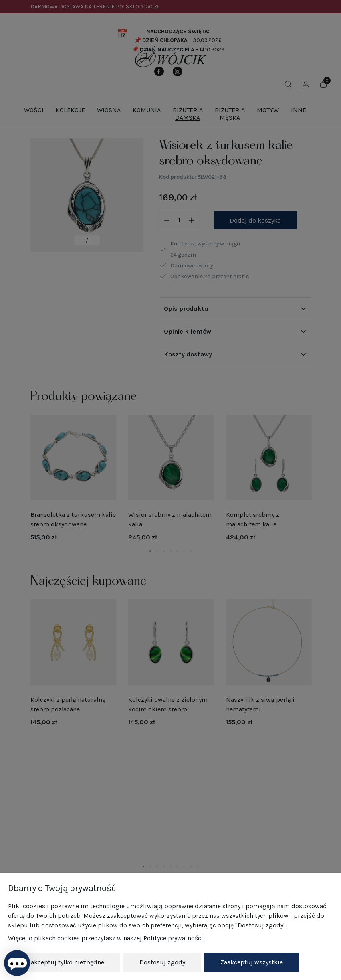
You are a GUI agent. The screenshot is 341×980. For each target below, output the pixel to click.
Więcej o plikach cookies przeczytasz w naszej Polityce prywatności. (106, 938)
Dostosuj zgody (162, 962)
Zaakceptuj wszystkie (252, 962)
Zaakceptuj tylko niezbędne (64, 962)
